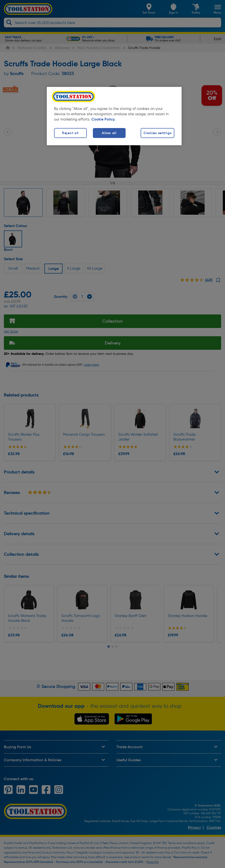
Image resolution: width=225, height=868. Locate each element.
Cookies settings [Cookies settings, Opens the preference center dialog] (158, 133)
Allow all (109, 133)
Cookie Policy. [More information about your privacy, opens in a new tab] (103, 119)
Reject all (70, 133)
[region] (114, 116)
